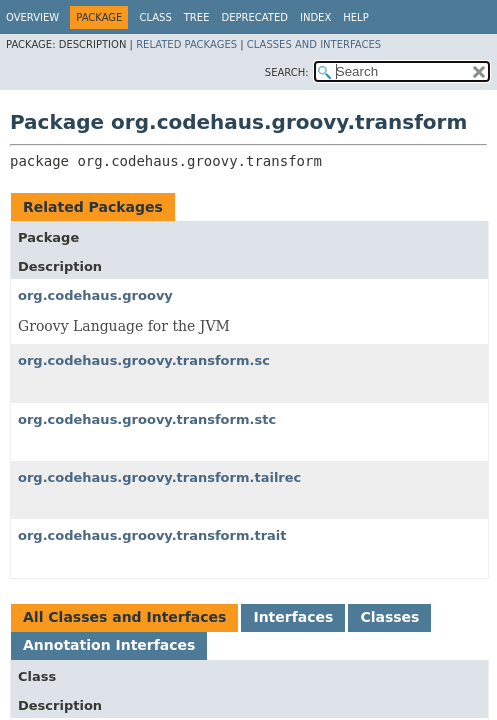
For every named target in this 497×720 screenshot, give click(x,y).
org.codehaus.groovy (95, 295)
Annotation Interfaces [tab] (109, 645)
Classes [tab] (389, 617)
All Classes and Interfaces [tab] (124, 617)
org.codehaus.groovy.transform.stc (147, 419)
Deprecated (254, 17)
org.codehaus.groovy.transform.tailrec (159, 477)
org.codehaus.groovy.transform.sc (144, 360)
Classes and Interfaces (314, 44)
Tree (197, 17)
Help (355, 17)
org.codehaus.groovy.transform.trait (152, 535)
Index (315, 17)
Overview (32, 17)
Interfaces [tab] (293, 617)
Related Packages (186, 44)
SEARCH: (287, 72)
